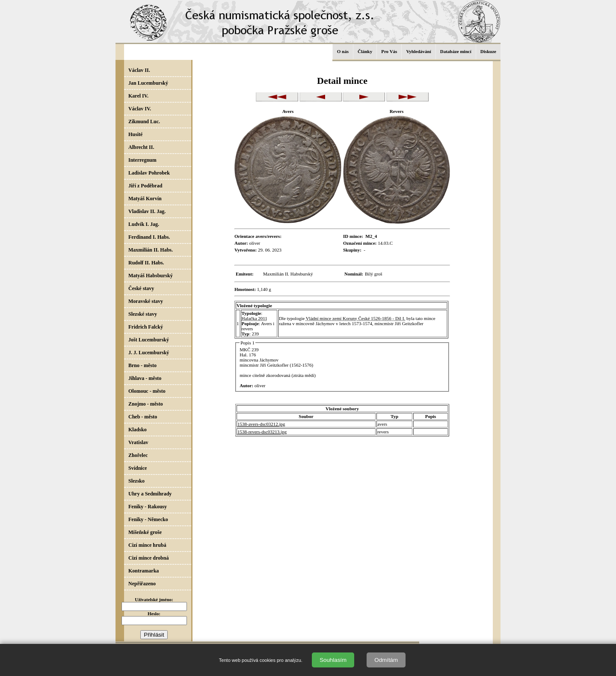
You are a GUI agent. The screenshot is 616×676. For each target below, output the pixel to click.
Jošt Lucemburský (149, 340)
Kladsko (138, 430)
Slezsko (136, 481)
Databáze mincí (456, 51)
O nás (343, 51)
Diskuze (488, 51)
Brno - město (142, 365)
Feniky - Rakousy (148, 507)
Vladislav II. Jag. (147, 211)
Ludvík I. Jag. (144, 224)
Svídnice (138, 468)
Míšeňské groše (145, 532)
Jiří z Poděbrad (145, 186)
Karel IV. (138, 96)
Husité (135, 134)
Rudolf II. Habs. (146, 263)
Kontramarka (144, 571)
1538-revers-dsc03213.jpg (262, 432)
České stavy (141, 288)
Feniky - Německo (148, 519)
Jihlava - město (145, 378)
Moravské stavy (146, 301)
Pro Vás (389, 51)
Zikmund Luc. (144, 122)
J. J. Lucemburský (149, 353)
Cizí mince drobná (148, 558)
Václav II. (139, 70)
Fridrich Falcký (146, 327)
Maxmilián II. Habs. (151, 250)
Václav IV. (140, 109)
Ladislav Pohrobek (149, 173)
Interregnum (142, 160)
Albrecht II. (141, 147)
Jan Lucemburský (148, 83)
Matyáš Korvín (145, 199)
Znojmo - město (146, 404)
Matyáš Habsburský (151, 276)
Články (365, 51)
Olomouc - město (147, 391)
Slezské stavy (143, 314)
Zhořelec (138, 455)
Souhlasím (333, 660)
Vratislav (138, 442)
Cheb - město (143, 417)
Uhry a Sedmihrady (150, 494)
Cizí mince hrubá (147, 545)
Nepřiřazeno (142, 584)
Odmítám (386, 660)
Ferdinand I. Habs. (149, 237)
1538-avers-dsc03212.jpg (261, 424)
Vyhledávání (418, 51)
